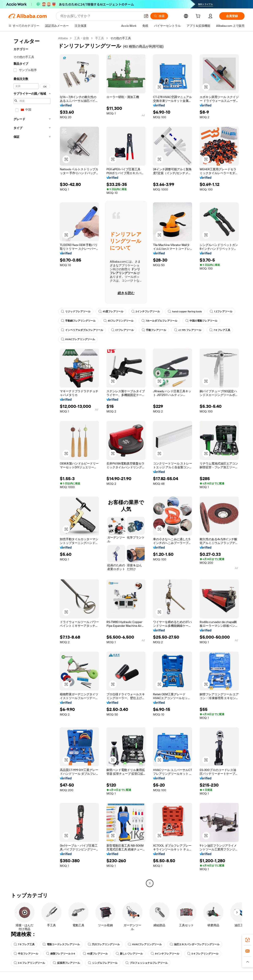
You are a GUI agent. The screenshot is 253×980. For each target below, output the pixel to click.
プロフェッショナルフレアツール (147, 963)
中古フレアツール (26, 954)
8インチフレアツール (165, 954)
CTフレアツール (122, 330)
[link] (248, 940)
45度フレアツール (111, 311)
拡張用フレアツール (66, 963)
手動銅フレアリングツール (78, 321)
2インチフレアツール (146, 311)
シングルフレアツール (103, 963)
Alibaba (63, 38)
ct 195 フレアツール (188, 330)
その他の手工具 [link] (121, 38)
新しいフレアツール (129, 954)
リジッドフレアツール (76, 311)
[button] (146, 16)
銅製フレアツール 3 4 (61, 954)
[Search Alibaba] (100, 16)
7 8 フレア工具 (220, 330)
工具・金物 (81, 38)
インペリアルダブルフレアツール (82, 330)
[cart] (199, 17)
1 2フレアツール (221, 311)
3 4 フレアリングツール (203, 954)
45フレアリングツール (118, 321)
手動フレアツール (154, 330)
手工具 (100, 38)
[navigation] (32, 461)
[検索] (159, 16)
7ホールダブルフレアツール (159, 321)
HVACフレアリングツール (78, 339)
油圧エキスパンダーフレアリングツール (195, 944)
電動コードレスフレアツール (61, 944)
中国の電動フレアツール (201, 321)
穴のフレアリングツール (104, 944)
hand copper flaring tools (185, 311)
